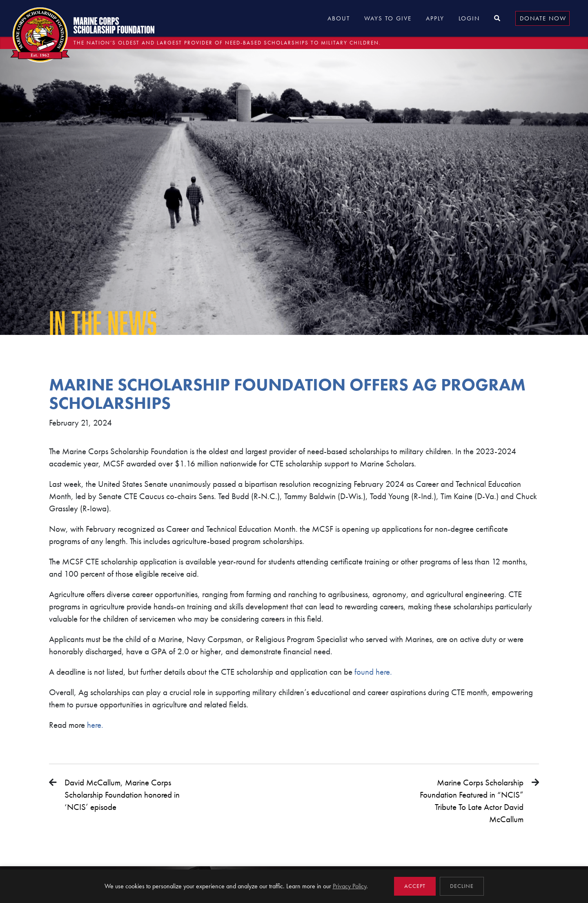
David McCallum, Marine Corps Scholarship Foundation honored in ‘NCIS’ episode (122, 795)
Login (469, 18)
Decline (462, 886)
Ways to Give (388, 18)
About (339, 18)
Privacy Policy (350, 886)
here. (94, 725)
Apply (435, 18)
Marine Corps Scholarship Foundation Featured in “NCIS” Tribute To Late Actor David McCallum (472, 801)
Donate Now (543, 18)
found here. (374, 672)
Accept (415, 886)
